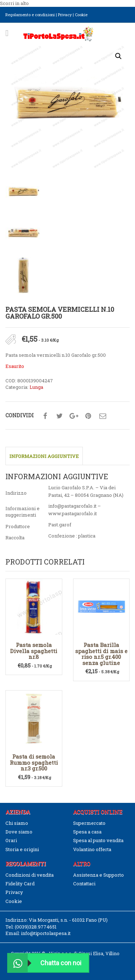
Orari (11, 840)
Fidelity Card (20, 884)
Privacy (65, 15)
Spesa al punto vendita (98, 840)
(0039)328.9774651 (36, 927)
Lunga (36, 387)
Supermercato (89, 823)
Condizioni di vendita (30, 875)
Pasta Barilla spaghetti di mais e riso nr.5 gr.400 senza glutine (101, 654)
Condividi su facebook (45, 416)
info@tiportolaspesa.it (46, 933)
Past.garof (60, 525)
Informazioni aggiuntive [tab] (44, 456)
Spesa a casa (87, 832)
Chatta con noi (45, 963)
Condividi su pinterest (88, 416)
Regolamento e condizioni (30, 15)
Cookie (81, 15)
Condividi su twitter (59, 416)
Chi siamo (17, 823)
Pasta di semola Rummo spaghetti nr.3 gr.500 (34, 762)
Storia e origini (22, 849)
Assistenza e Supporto (98, 875)
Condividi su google (74, 416)
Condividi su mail (103, 416)
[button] (118, 56)
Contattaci (84, 884)
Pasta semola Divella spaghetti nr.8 (34, 651)
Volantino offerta (92, 849)
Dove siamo (19, 832)
